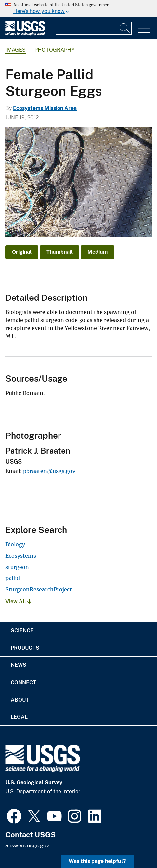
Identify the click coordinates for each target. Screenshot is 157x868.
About (20, 700)
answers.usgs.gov (27, 846)
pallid (13, 578)
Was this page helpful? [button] (97, 861)
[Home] (25, 34)
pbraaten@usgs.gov (49, 471)
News (19, 665)
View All (18, 601)
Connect (23, 683)
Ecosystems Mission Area (45, 108)
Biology (15, 544)
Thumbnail (59, 252)
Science (22, 631)
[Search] (125, 28)
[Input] (94, 28)
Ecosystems (21, 556)
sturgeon (17, 567)
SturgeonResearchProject (39, 589)
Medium (98, 252)
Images (16, 50)
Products (25, 648)
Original (22, 252)
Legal (19, 717)
